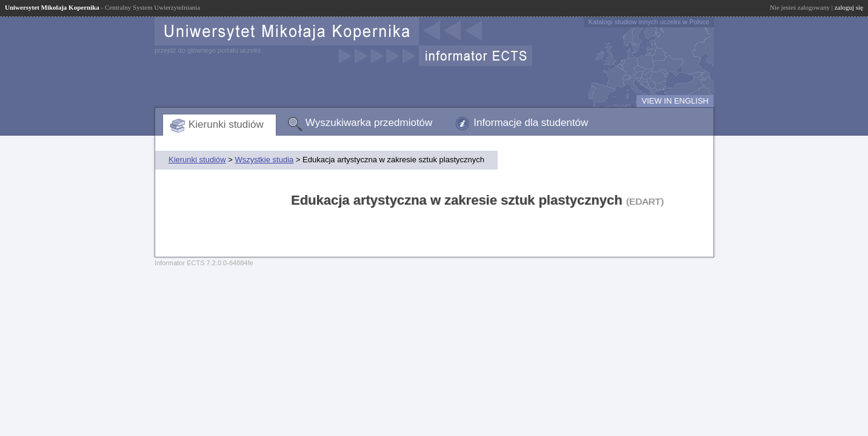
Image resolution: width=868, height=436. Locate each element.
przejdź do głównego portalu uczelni (208, 50)
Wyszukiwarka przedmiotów (369, 123)
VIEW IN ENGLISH (675, 101)
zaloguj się (849, 7)
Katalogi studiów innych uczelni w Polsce (649, 22)
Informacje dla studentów (531, 123)
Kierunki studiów (226, 124)
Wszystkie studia (264, 160)
